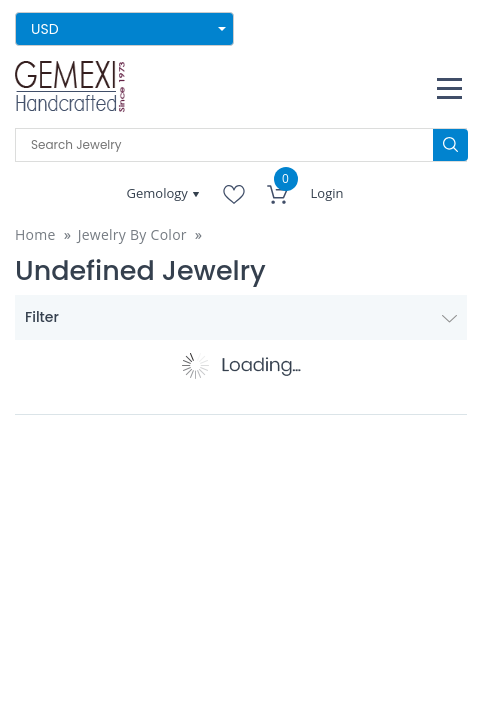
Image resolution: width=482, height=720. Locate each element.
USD (45, 29)
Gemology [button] (159, 193)
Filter (241, 317)
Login (327, 193)
